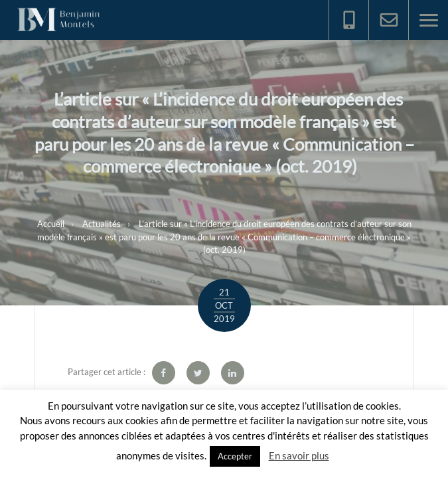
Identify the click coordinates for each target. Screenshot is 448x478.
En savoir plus (299, 455)
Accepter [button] (235, 456)
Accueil (51, 224)
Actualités (102, 224)
